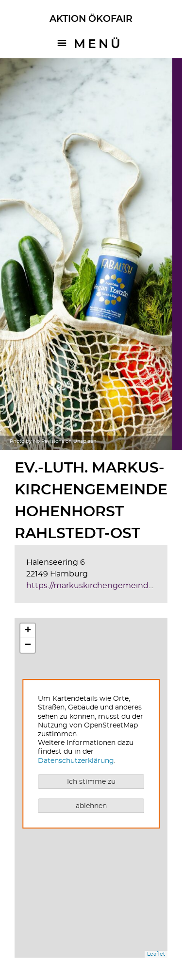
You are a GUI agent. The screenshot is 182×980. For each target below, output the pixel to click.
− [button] (28, 645)
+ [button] (28, 631)
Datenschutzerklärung (76, 761)
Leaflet (156, 954)
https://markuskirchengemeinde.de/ (97, 586)
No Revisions (49, 441)
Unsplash (85, 441)
